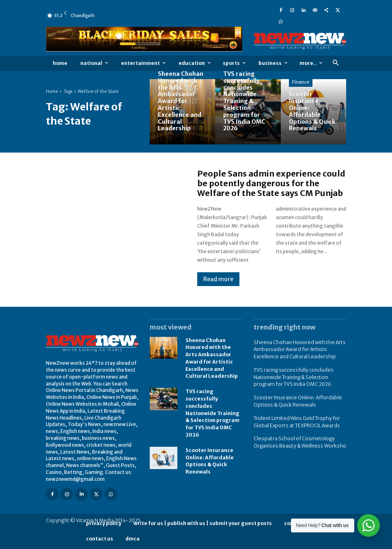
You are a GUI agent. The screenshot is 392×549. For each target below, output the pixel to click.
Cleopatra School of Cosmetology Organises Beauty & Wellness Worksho (298, 437)
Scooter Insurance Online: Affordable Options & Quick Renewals (209, 455)
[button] (335, 63)
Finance (301, 82)
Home (52, 91)
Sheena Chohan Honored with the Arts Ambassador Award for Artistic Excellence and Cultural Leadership (297, 349)
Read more (218, 279)
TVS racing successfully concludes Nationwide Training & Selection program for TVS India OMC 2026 (212, 409)
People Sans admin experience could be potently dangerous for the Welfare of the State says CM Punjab (271, 183)
